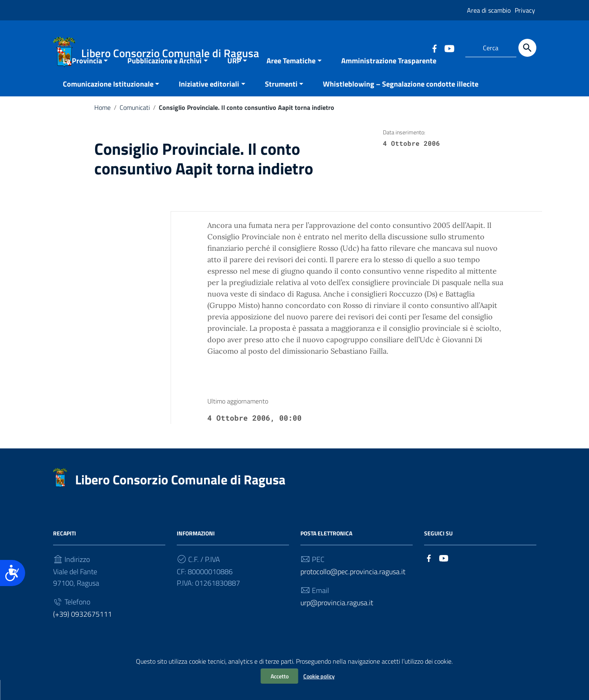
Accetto (280, 676)
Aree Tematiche (291, 81)
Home (102, 127)
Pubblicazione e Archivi (164, 81)
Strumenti (281, 104)
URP (234, 81)
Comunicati (135, 127)
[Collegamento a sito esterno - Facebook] (434, 48)
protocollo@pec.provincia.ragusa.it (353, 592)
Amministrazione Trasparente (389, 81)
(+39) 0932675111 (82, 634)
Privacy (525, 10)
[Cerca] (527, 48)
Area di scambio (489, 10)
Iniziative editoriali (209, 104)
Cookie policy (319, 676)
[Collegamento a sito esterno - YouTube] (449, 48)
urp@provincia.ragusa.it (337, 623)
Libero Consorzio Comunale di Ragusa (180, 499)
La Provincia (82, 81)
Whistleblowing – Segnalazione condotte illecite (401, 104)
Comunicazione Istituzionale (108, 104)
